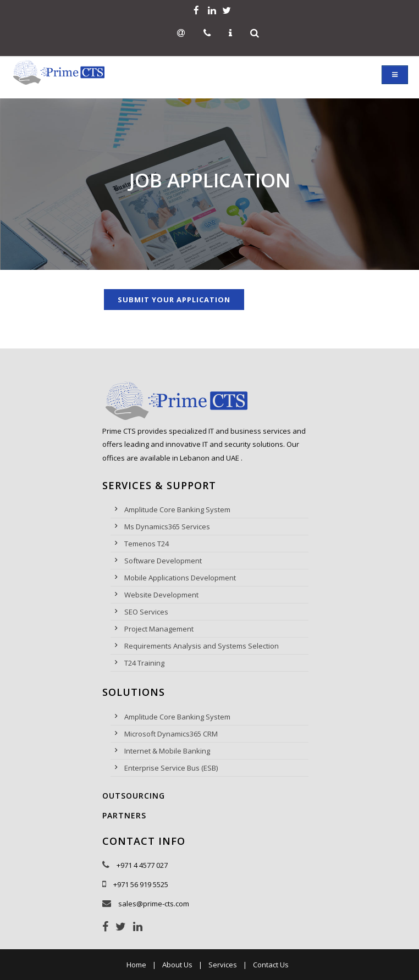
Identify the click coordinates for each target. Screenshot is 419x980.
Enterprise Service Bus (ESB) (171, 768)
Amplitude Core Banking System (177, 510)
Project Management (159, 629)
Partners (124, 815)
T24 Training (144, 663)
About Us (177, 965)
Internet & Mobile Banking (167, 751)
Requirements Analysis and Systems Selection (202, 646)
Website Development (161, 595)
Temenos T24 (147, 544)
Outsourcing (134, 796)
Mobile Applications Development (180, 578)
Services (223, 965)
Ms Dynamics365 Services (167, 527)
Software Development (163, 561)
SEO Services (146, 612)
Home (136, 965)
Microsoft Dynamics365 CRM (171, 734)
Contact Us (271, 965)
